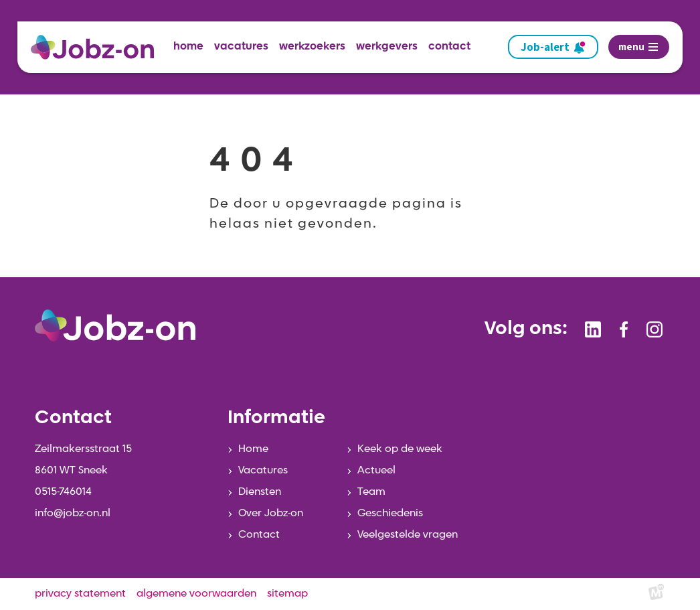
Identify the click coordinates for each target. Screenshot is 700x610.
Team (371, 492)
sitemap (287, 594)
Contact (259, 535)
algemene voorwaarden (196, 594)
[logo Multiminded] (657, 594)
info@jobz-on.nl (73, 514)
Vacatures (263, 471)
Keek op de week (400, 449)
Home (253, 449)
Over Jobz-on (271, 514)
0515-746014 (63, 492)
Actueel (376, 471)
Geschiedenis (390, 514)
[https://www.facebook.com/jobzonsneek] (624, 329)
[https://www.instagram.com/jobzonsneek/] (654, 329)
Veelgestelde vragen (408, 535)
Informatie (276, 418)
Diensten (260, 492)
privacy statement (80, 594)
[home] (98, 47)
